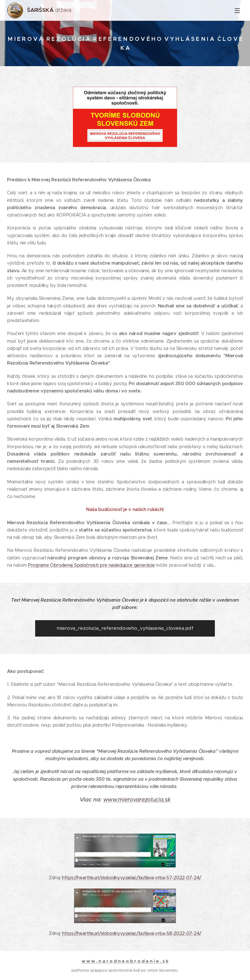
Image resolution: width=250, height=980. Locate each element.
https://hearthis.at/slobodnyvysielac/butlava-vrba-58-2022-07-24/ (132, 933)
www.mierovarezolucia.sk (137, 800)
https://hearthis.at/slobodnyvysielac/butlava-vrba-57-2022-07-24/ (132, 878)
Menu (237, 11)
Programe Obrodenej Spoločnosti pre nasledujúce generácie (91, 565)
